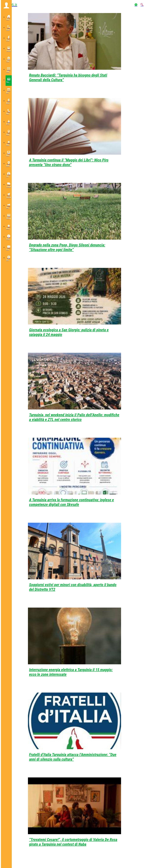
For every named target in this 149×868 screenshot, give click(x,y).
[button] (6, 5)
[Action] (136, 5)
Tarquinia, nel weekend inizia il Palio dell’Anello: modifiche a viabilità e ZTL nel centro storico (74, 417)
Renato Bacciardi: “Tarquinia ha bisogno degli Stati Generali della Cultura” (68, 77)
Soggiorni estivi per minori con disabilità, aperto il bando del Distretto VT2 (73, 587)
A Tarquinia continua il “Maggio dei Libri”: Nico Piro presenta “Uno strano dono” (69, 162)
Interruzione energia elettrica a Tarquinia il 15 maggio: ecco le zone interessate (71, 672)
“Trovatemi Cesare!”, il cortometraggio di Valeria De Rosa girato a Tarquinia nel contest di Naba (73, 842)
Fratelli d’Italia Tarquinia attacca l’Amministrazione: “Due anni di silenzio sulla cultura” (73, 757)
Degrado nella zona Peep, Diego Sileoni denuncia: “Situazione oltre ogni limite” (67, 247)
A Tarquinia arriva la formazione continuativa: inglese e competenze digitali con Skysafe (71, 502)
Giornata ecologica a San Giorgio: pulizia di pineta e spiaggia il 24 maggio (69, 332)
